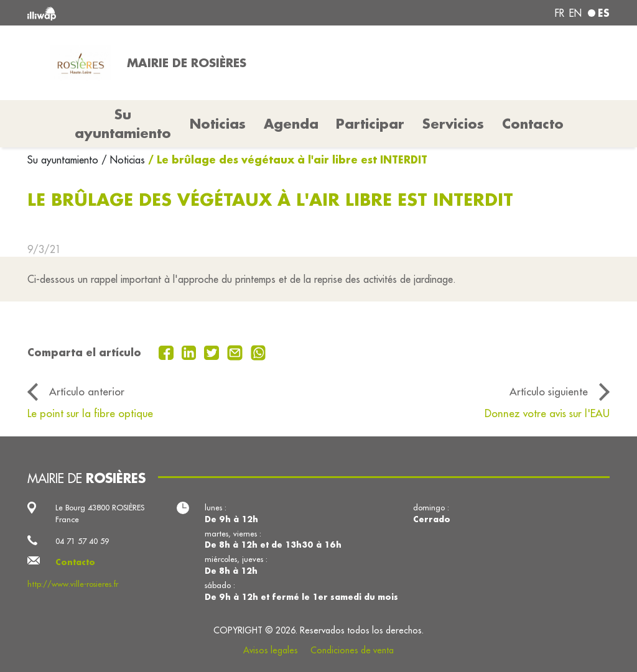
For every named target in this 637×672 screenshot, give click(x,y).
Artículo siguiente (549, 391)
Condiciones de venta (352, 650)
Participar (370, 124)
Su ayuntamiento (64, 160)
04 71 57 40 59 (82, 541)
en (575, 13)
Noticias (218, 124)
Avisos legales (271, 650)
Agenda (291, 124)
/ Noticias (123, 160)
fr (560, 13)
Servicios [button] (453, 124)
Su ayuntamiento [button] (123, 124)
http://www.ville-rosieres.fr (73, 584)
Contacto (533, 124)
